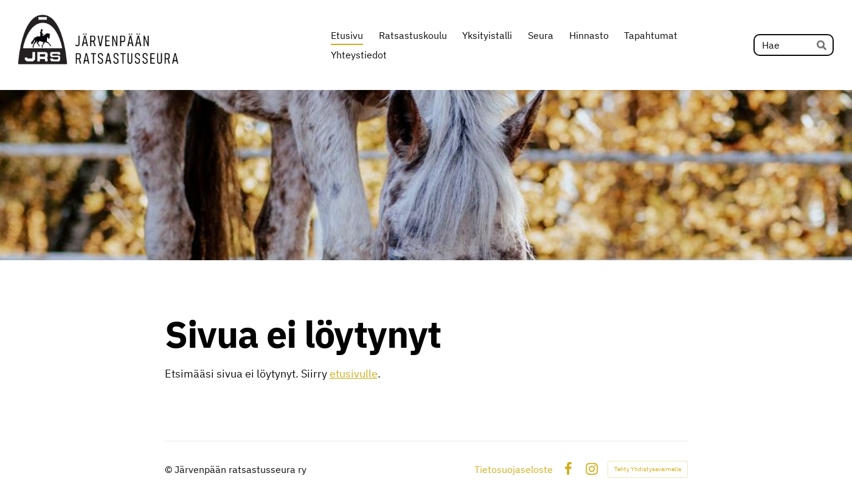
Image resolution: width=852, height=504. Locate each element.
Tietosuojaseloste (514, 469)
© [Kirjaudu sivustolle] (170, 469)
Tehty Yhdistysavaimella (648, 469)
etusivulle (354, 374)
